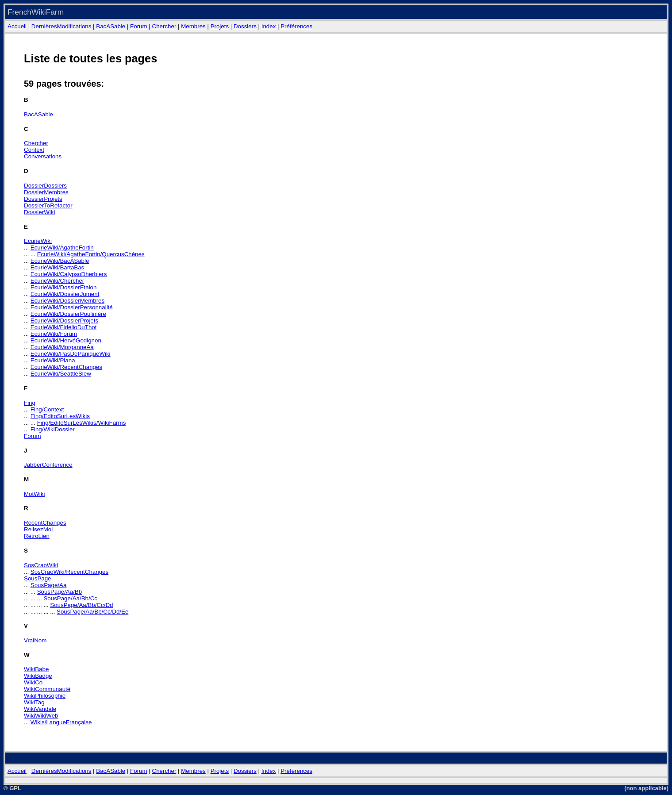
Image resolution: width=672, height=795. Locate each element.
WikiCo (33, 682)
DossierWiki (39, 212)
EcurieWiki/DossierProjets (64, 321)
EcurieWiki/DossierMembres (67, 301)
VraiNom (35, 640)
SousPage (38, 578)
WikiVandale (40, 709)
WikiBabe (36, 669)
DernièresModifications (61, 26)
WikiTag (34, 702)
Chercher (164, 26)
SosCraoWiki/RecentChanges (69, 572)
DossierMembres (46, 192)
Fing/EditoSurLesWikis (60, 416)
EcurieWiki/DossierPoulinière (68, 314)
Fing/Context (47, 409)
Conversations (43, 156)
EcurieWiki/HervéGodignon (66, 340)
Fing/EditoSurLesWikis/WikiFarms (82, 423)
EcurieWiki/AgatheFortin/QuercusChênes (91, 254)
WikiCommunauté (47, 689)
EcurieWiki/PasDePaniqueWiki (71, 354)
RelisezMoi (38, 529)
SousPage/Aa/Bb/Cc (70, 598)
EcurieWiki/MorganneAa (62, 347)
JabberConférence (48, 465)
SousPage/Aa (49, 585)
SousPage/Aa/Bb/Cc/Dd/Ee (92, 612)
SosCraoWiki (41, 565)
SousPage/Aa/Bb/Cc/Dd (81, 605)
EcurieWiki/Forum (54, 334)
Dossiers (245, 26)
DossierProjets (43, 199)
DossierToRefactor (48, 205)
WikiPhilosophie (45, 696)
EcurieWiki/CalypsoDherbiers (69, 274)
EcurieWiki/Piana (53, 360)
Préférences (296, 26)
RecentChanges (45, 523)
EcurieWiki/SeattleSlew (61, 374)
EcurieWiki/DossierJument (65, 294)
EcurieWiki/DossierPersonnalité (72, 307)
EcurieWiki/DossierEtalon (64, 287)
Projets (220, 26)
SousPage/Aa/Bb (60, 592)
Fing (30, 403)
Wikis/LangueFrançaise (61, 722)
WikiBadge (38, 676)
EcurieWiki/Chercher (57, 281)
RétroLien (37, 536)
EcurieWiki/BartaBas (57, 267)
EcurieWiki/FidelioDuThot (64, 327)
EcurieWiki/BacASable (60, 261)
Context (34, 150)
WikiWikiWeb (41, 716)
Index (269, 26)
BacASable (111, 26)
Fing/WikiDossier (53, 429)
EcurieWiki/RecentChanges (66, 367)
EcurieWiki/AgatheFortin (62, 248)
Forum (139, 26)
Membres (193, 26)
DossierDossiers (45, 186)
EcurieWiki (38, 241)
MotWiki (34, 494)
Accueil (17, 26)
